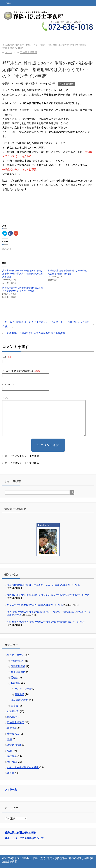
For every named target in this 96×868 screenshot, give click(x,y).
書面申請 (19, 694)
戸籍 (9, 739)
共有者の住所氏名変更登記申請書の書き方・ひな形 (35, 605)
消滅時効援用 (14, 745)
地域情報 (12, 728)
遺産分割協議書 (19, 700)
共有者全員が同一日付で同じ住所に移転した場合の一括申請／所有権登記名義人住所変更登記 (23, 274)
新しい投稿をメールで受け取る (22, 463)
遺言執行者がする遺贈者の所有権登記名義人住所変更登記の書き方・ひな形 (48, 595)
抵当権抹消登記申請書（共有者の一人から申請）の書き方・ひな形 (43, 585)
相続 (9, 751)
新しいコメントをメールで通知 (22, 456)
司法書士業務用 (67, 84)
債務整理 (12, 717)
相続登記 (16, 683)
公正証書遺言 (18, 672)
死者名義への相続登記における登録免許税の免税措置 (36, 333)
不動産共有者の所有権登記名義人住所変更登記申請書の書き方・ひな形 (46, 622)
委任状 (14, 678)
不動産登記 (17, 661)
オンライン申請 (23, 689)
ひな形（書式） (16, 655)
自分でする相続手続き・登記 (23, 767)
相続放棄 (12, 756)
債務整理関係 (18, 666)
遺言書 (14, 706)
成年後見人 (13, 734)
